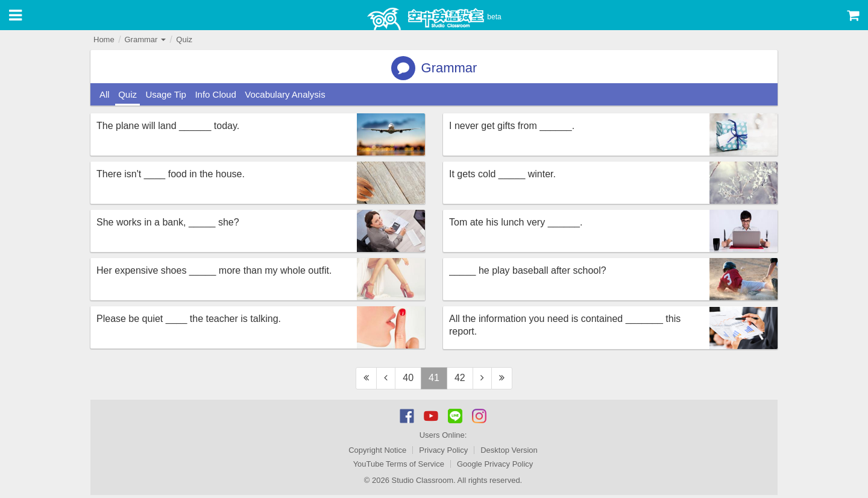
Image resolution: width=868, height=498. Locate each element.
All (105, 94)
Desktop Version (509, 450)
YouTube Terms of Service (399, 464)
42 (460, 378)
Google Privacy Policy (495, 464)
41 (434, 378)
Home (104, 39)
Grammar (145, 39)
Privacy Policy (443, 450)
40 (408, 378)
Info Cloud (215, 94)
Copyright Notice (377, 450)
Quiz (184, 39)
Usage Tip (166, 94)
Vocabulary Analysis (285, 94)
